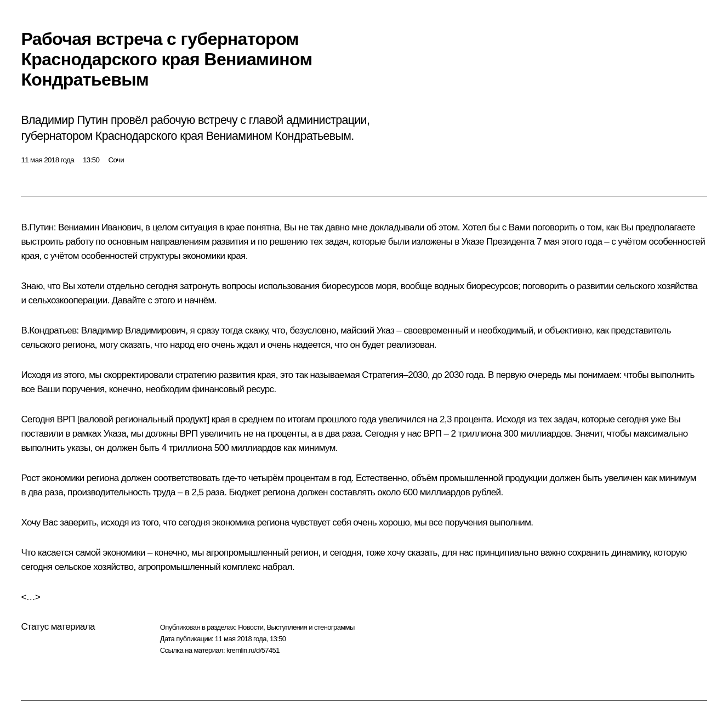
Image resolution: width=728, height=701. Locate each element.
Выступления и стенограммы (310, 627)
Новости (251, 627)
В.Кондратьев (49, 330)
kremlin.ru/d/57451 (253, 650)
